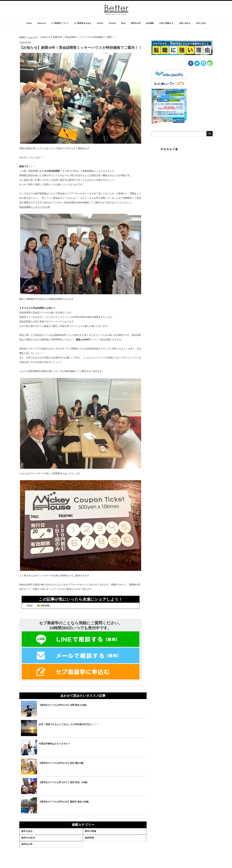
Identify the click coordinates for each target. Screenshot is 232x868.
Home (29, 23)
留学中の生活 (32, 841)
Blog (123, 23)
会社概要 (150, 23)
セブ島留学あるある (83, 23)
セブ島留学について (60, 23)
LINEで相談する (166, 23)
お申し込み (201, 23)
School (100, 23)
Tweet (29, 605)
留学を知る (31, 833)
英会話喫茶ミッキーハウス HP (35, 207)
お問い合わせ (185, 23)
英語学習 (91, 841)
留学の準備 (92, 833)
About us (41, 23)
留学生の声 (136, 23)
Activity (112, 23)
